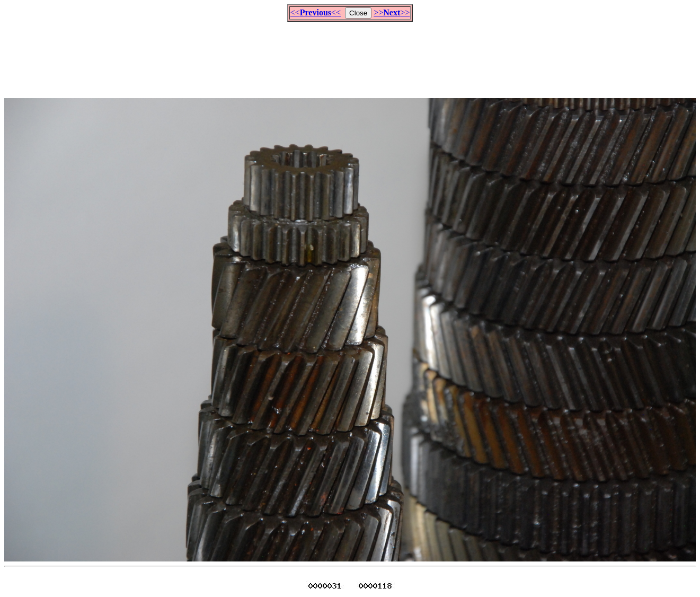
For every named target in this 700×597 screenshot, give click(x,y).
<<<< (316, 12)
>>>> (392, 12)
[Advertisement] (350, 55)
